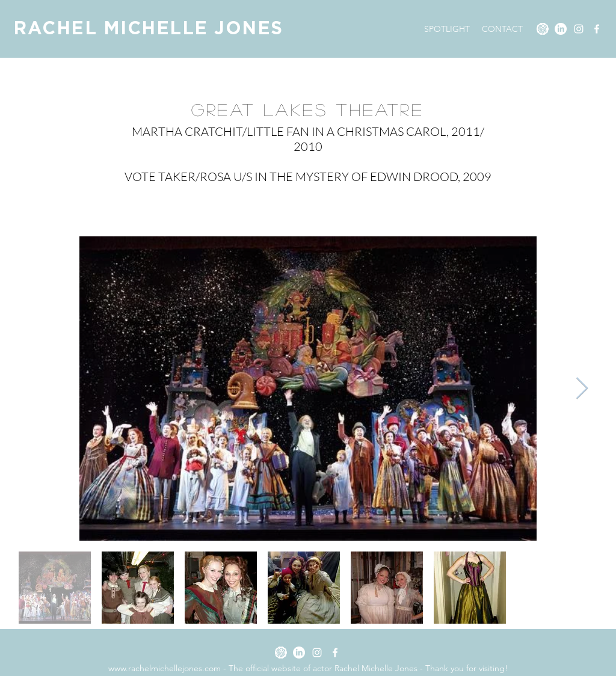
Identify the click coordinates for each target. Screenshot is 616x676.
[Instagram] (579, 29)
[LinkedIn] (561, 29)
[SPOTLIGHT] (543, 29)
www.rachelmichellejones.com (165, 668)
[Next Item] (582, 389)
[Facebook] (597, 29)
